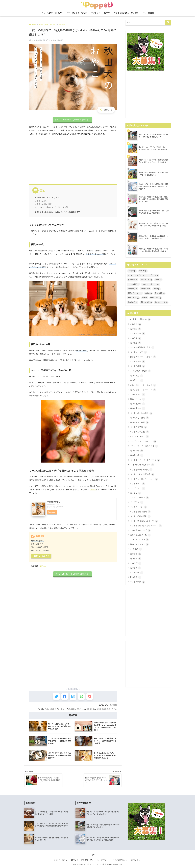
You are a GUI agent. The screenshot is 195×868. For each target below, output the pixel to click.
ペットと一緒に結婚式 (141, 470)
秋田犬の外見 (42, 201)
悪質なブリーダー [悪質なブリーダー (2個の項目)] (135, 293)
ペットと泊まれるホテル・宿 (144, 521)
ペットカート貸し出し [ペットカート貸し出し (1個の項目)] (151, 284)
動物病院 (136, 577)
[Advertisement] (73, 159)
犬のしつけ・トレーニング (143, 385)
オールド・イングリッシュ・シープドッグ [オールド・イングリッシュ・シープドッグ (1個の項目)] (143, 275)
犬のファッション (139, 540)
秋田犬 (54, 710)
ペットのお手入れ (139, 432)
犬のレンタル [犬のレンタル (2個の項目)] (133, 298)
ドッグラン (137, 502)
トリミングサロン (139, 498)
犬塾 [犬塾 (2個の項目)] (145, 298)
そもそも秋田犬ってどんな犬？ (47, 198)
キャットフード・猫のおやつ (144, 446)
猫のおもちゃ (137, 399)
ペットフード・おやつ (100, 13)
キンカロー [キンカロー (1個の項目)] (133, 280)
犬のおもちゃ (137, 395)
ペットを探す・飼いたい (52, 13)
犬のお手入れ (137, 404)
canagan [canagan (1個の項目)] (132, 271)
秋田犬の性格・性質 (44, 204)
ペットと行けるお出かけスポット (146, 526)
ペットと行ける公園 (140, 512)
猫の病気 (136, 559)
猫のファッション (139, 544)
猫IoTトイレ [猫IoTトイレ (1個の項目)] (156, 298)
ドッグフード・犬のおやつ (143, 441)
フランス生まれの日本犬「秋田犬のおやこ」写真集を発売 (57, 212)
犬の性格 (136, 338)
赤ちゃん (81, 710)
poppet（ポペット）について (67, 861)
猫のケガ (136, 568)
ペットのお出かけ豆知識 (142, 474)
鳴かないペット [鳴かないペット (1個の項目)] (161, 302)
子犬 (115, 710)
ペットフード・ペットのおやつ (145, 460)
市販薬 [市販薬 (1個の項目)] (157, 289)
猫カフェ (136, 493)
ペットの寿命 (137, 334)
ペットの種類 (137, 362)
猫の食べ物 (137, 455)
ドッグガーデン (138, 507)
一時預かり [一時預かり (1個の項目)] (133, 289)
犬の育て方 (137, 376)
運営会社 (84, 861)
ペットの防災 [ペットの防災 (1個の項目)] (133, 284)
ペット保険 (137, 573)
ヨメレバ (56, 505)
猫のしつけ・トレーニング (143, 390)
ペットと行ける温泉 (140, 516)
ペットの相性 (137, 366)
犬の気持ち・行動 (139, 418)
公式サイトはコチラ (41, 556)
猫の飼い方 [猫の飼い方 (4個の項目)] (133, 302)
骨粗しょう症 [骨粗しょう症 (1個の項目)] (146, 302)
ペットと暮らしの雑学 (141, 413)
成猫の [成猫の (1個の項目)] (148, 293)
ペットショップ (138, 352)
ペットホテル (137, 484)
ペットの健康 (148, 13)
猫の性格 (136, 343)
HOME (98, 856)
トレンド (63, 710)
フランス (91, 710)
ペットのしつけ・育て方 (77, 13)
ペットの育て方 (138, 427)
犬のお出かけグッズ (140, 530)
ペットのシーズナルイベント (144, 479)
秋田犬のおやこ (54, 502)
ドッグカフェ (137, 488)
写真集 (72, 710)
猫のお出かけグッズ (140, 535)
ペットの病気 (137, 582)
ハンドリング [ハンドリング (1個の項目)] (146, 280)
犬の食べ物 (137, 451)
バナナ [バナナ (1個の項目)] (158, 280)
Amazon (53, 512)
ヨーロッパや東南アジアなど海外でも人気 (52, 207)
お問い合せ (136, 861)
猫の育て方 (137, 381)
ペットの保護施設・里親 (142, 348)
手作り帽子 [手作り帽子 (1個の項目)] (160, 293)
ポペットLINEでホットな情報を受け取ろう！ (73, 120)
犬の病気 (136, 554)
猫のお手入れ (137, 408)
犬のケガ (136, 563)
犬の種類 (113, 706)
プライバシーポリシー (99, 861)
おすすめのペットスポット (143, 357)
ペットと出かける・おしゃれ (126, 13)
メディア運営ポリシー (120, 861)
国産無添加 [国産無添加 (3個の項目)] (145, 289)
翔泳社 (93, 490)
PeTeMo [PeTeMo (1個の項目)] (143, 271)
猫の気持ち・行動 (139, 423)
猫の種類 (136, 329)
